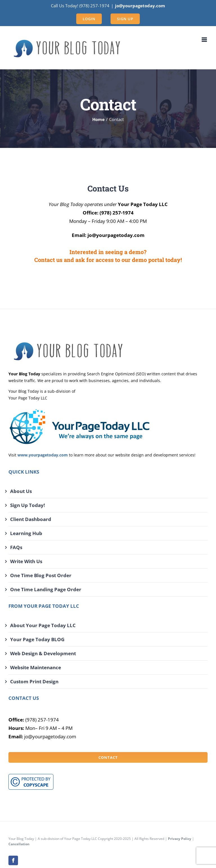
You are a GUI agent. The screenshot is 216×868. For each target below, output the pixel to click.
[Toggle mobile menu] (205, 40)
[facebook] (13, 860)
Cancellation (19, 844)
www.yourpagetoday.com (43, 455)
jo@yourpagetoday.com (140, 6)
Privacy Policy (180, 839)
